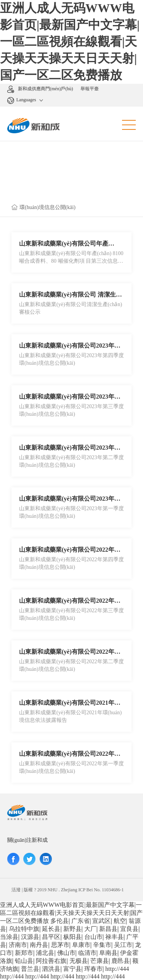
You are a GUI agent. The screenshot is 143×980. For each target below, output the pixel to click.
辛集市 (102, 945)
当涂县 (9, 937)
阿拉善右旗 (51, 961)
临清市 (87, 953)
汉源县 (30, 937)
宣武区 (101, 921)
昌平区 (51, 937)
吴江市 (123, 945)
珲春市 (93, 969)
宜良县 (129, 929)
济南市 (18, 945)
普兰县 (30, 969)
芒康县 (100, 961)
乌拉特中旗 (24, 929)
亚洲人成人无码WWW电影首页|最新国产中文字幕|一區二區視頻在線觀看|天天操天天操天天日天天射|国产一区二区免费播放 (70, 41)
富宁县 (72, 969)
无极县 (79, 961)
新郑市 (24, 953)
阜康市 (81, 945)
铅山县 (24, 961)
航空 (120, 921)
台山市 (93, 937)
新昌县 (108, 929)
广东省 (80, 921)
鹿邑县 (121, 961)
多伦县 (59, 921)
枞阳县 (72, 937)
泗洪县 (51, 969)
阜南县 (108, 953)
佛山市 (66, 953)
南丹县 (39, 945)
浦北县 (45, 953)
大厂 (90, 929)
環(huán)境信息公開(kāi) (47, 207)
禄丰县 (114, 937)
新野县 (72, 929)
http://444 (117, 969)
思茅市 (60, 945)
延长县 (51, 929)
